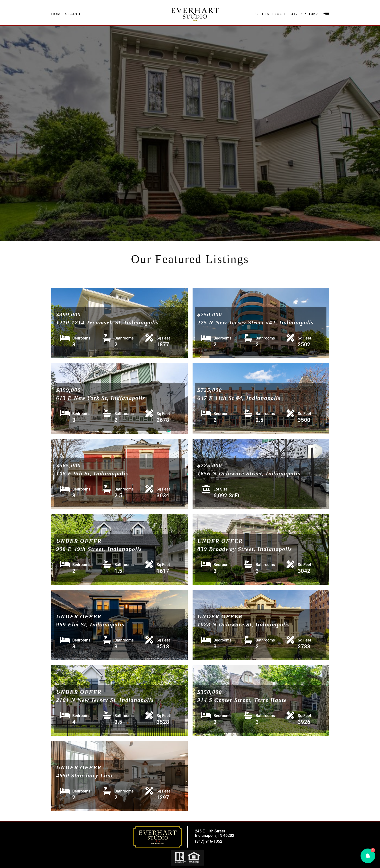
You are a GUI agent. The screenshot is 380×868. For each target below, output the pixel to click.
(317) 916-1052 (209, 841)
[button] (368, 856)
